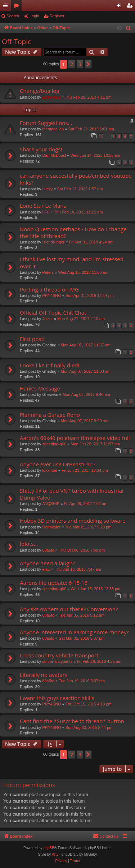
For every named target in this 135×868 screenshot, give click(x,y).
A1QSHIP (51, 504)
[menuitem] (129, 28)
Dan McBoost (54, 155)
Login (34, 16)
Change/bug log (40, 91)
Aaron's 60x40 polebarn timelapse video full (75, 438)
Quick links (7, 7)
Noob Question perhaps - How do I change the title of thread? (73, 232)
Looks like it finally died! (49, 365)
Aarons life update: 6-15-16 (54, 583)
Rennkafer (51, 527)
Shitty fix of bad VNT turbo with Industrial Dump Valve (72, 494)
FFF (46, 212)
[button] (88, 64)
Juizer (47, 319)
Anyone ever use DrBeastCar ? (58, 464)
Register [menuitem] (131, 7)
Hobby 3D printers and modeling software (73, 521)
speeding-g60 (54, 444)
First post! (32, 339)
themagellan (53, 129)
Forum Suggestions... (46, 123)
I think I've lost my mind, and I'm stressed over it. (72, 262)
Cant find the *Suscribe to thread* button (72, 721)
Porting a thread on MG (49, 289)
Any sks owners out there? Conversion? (69, 609)
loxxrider (50, 470)
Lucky (47, 189)
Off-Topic (16, 42)
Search (13, 16)
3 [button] (80, 64)
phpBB (49, 848)
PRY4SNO (51, 295)
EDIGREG (51, 97)
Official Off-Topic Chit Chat (53, 312)
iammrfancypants (57, 661)
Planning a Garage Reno (50, 415)
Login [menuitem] (120, 7)
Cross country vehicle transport (59, 655)
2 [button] (72, 64)
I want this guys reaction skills (57, 698)
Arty (55, 854)
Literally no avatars (44, 675)
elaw (46, 569)
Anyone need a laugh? (47, 563)
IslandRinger (53, 242)
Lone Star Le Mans (43, 206)
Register (57, 16)
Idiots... (29, 544)
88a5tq (48, 550)
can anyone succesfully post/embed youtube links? (76, 179)
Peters (48, 272)
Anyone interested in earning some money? (74, 632)
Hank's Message (40, 388)
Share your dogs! (41, 149)
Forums (18, 7)
